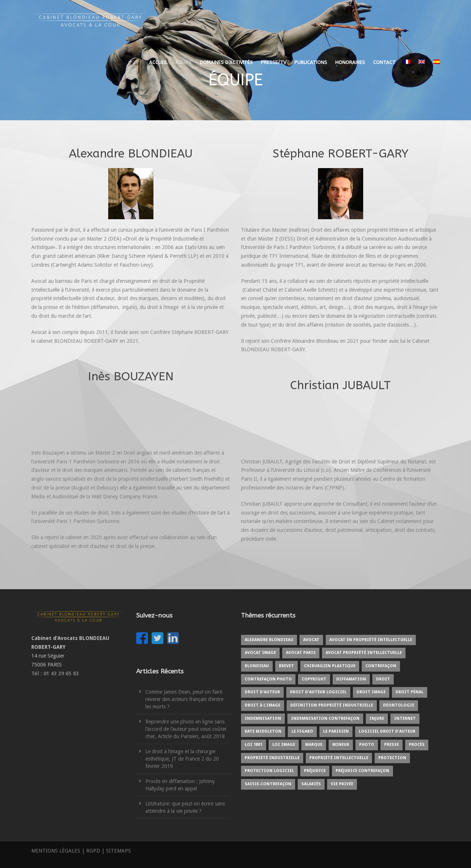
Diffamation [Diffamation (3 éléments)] (351, 679)
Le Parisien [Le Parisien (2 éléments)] (336, 731)
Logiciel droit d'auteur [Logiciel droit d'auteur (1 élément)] (387, 731)
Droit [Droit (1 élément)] (383, 679)
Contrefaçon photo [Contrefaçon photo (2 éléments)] (268, 679)
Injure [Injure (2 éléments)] (377, 718)
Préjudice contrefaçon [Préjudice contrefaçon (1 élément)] (362, 771)
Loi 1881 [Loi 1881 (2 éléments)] (254, 745)
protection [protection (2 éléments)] (392, 758)
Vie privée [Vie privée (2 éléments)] (342, 784)
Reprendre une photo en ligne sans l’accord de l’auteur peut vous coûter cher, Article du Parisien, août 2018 (186, 729)
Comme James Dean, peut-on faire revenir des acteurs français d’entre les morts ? (184, 699)
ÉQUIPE (184, 62)
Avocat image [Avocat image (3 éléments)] (260, 653)
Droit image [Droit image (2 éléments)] (371, 692)
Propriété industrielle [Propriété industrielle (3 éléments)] (272, 758)
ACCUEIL (158, 62)
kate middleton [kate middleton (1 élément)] (263, 731)
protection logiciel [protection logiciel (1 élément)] (269, 771)
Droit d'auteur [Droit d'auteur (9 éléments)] (262, 692)
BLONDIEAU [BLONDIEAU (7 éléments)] (257, 666)
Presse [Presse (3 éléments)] (392, 745)
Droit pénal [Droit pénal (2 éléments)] (410, 692)
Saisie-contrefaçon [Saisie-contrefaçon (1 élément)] (268, 784)
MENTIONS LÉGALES (56, 851)
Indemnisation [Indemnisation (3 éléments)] (263, 718)
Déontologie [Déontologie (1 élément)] (399, 705)
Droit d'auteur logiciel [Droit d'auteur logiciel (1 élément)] (318, 692)
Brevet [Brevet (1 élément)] (286, 666)
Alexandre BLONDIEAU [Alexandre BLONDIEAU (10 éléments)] (269, 640)
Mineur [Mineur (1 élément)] (341, 745)
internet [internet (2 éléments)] (405, 718)
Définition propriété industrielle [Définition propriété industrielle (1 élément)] (332, 705)
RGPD (93, 851)
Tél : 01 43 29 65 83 (55, 673)
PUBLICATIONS (311, 62)
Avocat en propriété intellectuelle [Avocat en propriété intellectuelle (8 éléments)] (371, 640)
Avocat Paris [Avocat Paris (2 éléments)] (301, 653)
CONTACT (384, 62)
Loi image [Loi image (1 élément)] (284, 745)
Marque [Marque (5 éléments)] (314, 745)
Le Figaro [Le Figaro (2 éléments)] (302, 731)
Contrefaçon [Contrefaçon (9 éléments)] (381, 666)
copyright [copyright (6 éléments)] (314, 679)
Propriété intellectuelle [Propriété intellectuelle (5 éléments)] (339, 758)
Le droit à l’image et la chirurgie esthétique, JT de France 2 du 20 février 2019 (182, 759)
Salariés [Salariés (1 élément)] (311, 784)
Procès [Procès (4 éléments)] (417, 745)
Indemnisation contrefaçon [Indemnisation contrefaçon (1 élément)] (325, 718)
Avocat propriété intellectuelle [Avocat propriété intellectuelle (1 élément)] (364, 653)
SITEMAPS (118, 851)
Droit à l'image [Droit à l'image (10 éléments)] (263, 705)
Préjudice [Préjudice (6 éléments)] (315, 771)
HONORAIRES (350, 62)
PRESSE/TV (274, 62)
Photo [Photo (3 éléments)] (367, 745)
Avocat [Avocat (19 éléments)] (311, 640)
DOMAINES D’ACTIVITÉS (226, 62)
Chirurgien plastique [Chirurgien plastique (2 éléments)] (330, 666)
